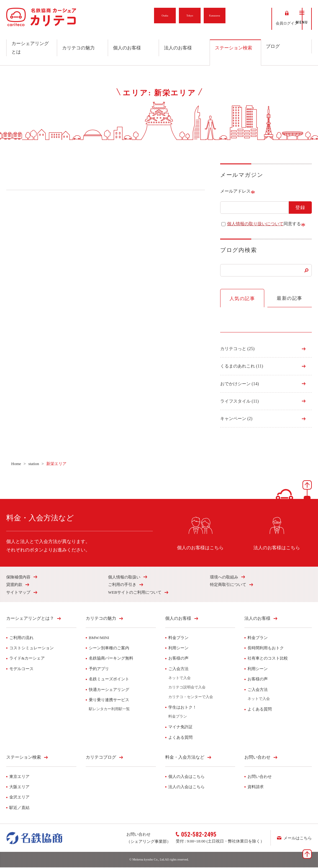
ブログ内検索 (239, 251)
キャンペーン (236, 419)
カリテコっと (237, 349)
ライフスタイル (239, 402)
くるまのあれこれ (242, 367)
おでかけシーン (240, 384)
